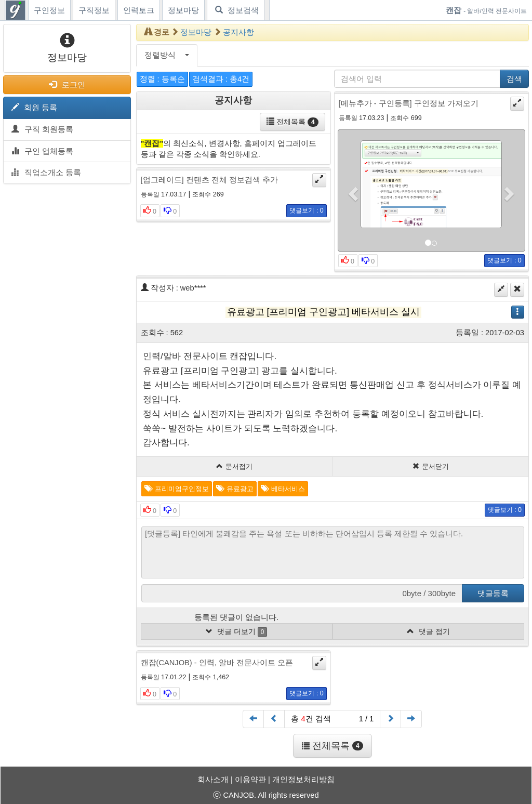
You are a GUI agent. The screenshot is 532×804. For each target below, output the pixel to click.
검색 (514, 79)
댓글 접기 (428, 631)
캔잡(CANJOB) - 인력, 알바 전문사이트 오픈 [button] (217, 663)
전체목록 (292, 122)
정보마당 (183, 10)
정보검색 (236, 10)
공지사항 (238, 32)
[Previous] (274, 719)
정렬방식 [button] (167, 55)
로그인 (67, 84)
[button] (352, 190)
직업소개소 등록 (46, 173)
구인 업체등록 (42, 151)
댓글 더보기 (236, 632)
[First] (253, 719)
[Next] (390, 719)
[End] (411, 719)
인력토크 (139, 10)
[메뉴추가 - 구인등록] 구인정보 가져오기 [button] (409, 103)
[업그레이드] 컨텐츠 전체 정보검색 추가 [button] (209, 180)
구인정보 (49, 10)
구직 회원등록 (42, 129)
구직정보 (94, 10)
